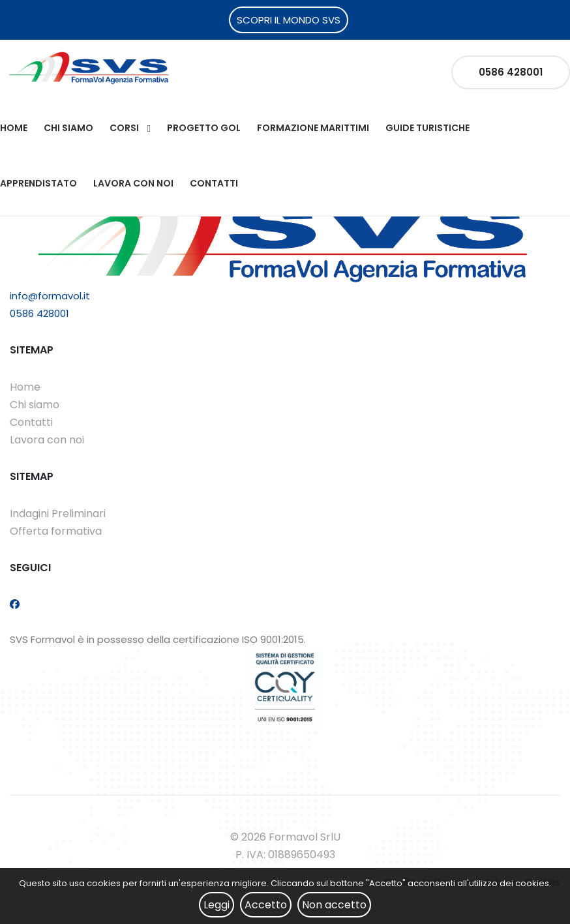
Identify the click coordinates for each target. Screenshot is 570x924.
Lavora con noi (133, 183)
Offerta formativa (56, 531)
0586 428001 (511, 72)
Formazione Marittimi (313, 128)
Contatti (214, 183)
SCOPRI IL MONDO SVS (289, 20)
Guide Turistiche (427, 128)
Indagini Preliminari (58, 514)
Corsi (124, 128)
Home (14, 128)
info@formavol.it (50, 296)
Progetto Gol (204, 128)
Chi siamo (68, 128)
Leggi (217, 905)
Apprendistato (38, 183)
